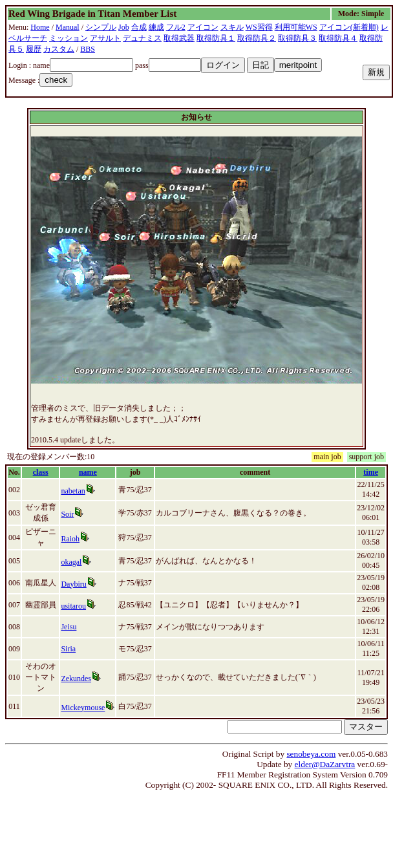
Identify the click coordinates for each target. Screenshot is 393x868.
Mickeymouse (83, 708)
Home (40, 27)
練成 (156, 27)
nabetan (73, 491)
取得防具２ (257, 38)
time (371, 472)
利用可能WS (296, 27)
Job (124, 27)
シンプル (101, 27)
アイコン (203, 27)
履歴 (34, 49)
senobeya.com (311, 754)
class (41, 472)
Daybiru (73, 584)
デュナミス (142, 38)
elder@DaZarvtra (325, 764)
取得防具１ (216, 38)
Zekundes (76, 678)
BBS (88, 49)
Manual (68, 27)
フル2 (176, 27)
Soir (67, 514)
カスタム (59, 49)
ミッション (69, 38)
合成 (139, 27)
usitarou (73, 606)
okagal (71, 562)
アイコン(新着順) (349, 27)
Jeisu (69, 627)
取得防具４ (338, 38)
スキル (232, 27)
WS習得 (259, 27)
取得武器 (179, 38)
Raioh (70, 539)
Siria (68, 649)
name (88, 472)
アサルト (105, 38)
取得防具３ (297, 38)
